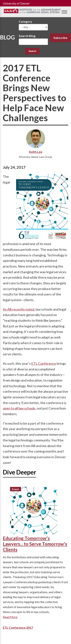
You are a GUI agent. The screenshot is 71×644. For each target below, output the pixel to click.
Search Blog (27, 36)
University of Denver (16, 3)
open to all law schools (19, 408)
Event (16, 489)
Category (25, 21)
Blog (7, 37)
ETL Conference (44, 363)
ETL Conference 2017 (18, 627)
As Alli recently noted (19, 309)
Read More (10, 617)
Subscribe (60, 38)
